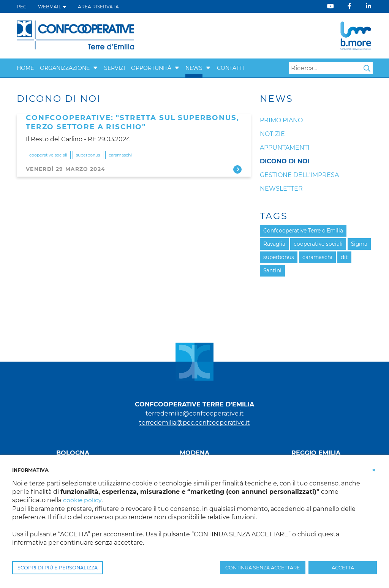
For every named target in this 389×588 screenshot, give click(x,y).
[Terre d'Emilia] (76, 35)
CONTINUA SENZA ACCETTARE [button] (263, 568)
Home (25, 68)
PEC (22, 7)
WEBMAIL (52, 7)
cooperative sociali (48, 155)
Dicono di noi (285, 161)
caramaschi (120, 155)
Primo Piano (281, 120)
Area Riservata (98, 7)
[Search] (331, 68)
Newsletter (281, 189)
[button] (95, 68)
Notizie (272, 134)
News (194, 68)
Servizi (115, 68)
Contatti (230, 68)
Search (367, 68)
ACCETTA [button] (343, 568)
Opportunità (151, 68)
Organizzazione (65, 68)
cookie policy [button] (83, 500)
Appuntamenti (285, 148)
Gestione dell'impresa (299, 175)
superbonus (88, 155)
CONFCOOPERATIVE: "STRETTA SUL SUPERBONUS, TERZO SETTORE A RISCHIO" (132, 122)
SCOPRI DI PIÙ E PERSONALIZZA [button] (58, 568)
